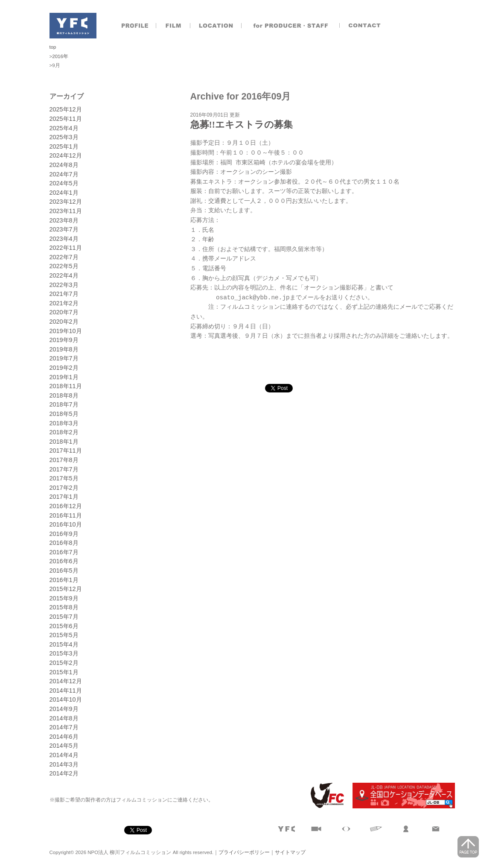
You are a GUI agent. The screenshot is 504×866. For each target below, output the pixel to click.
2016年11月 (66, 515)
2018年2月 (64, 432)
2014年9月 (64, 709)
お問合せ (365, 26)
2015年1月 (64, 672)
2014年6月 (64, 737)
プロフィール (135, 26)
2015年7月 (64, 617)
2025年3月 (64, 137)
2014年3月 (64, 764)
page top (468, 847)
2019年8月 (64, 349)
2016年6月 (64, 561)
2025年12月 (66, 109)
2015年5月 (64, 635)
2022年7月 (64, 257)
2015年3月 (64, 653)
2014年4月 (64, 755)
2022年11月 (66, 248)
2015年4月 (64, 644)
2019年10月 (66, 331)
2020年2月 (64, 322)
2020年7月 (64, 312)
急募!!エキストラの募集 (242, 125)
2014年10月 (66, 699)
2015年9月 (64, 598)
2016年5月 (64, 571)
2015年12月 (66, 589)
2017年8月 (64, 460)
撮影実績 (173, 26)
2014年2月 (64, 773)
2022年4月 (64, 275)
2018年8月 (64, 395)
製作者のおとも (291, 26)
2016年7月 (64, 552)
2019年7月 (64, 358)
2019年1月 (64, 377)
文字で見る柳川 (376, 829)
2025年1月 (64, 146)
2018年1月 (64, 442)
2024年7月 (64, 174)
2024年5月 (64, 183)
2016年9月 (64, 534)
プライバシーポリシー (244, 852)
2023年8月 (64, 220)
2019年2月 (64, 368)
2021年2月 (64, 303)
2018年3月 (64, 423)
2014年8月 (64, 718)
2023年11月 (66, 211)
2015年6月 (64, 626)
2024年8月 (64, 165)
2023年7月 (64, 229)
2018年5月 (64, 414)
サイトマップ (290, 852)
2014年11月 (66, 690)
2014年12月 (66, 681)
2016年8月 (64, 543)
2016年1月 (64, 580)
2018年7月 (64, 404)
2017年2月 (64, 488)
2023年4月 (64, 239)
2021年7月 (64, 294)
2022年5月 (64, 266)
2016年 (60, 56)
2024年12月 (66, 155)
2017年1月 (64, 497)
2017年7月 (64, 469)
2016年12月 (66, 506)
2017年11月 (66, 451)
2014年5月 (64, 746)
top (53, 47)
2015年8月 (64, 607)
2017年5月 (64, 478)
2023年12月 (66, 202)
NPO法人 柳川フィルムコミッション (73, 26)
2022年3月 (64, 285)
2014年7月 (64, 727)
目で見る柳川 (346, 829)
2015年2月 (64, 663)
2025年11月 (66, 119)
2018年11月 (66, 386)
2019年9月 (64, 340)
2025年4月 (64, 128)
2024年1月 (64, 193)
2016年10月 (66, 524)
